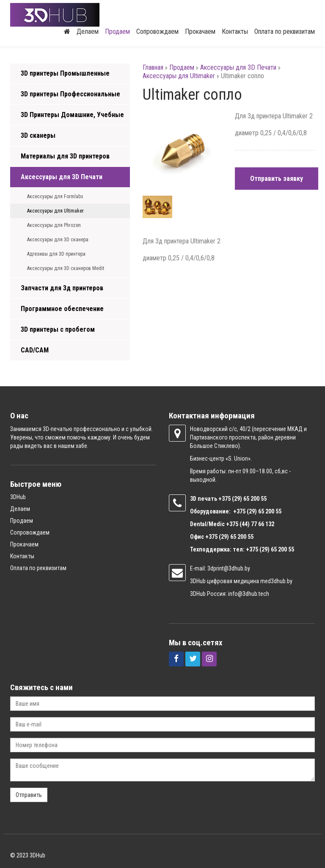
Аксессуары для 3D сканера (58, 240)
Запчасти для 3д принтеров (62, 288)
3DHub (18, 497)
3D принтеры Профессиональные (70, 94)
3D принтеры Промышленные (65, 73)
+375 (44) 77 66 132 (250, 524)
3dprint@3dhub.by (229, 568)
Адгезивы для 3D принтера (56, 254)
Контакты (235, 31)
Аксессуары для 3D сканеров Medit (66, 268)
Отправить (29, 795)
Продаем (117, 31)
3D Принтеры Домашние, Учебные (72, 115)
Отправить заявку (277, 179)
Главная (153, 67)
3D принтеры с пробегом (58, 329)
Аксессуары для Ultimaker (55, 211)
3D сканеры (38, 135)
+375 (225, 499)
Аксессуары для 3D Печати (62, 177)
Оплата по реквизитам (285, 31)
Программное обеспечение (62, 309)
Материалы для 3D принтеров (65, 156)
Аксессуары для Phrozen (54, 225)
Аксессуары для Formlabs (55, 197)
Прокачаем (200, 31)
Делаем (88, 31)
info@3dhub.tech (249, 594)
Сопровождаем (157, 31)
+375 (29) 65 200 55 (229, 537)
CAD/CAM (35, 350)
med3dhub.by (276, 581)
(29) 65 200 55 (249, 499)
